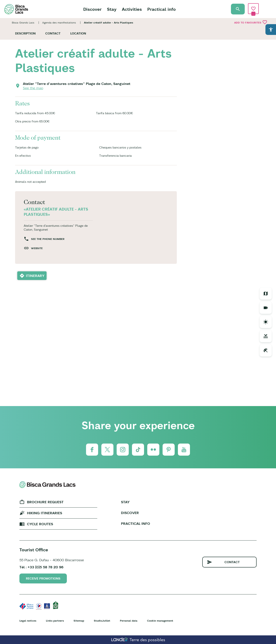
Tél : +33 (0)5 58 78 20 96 (41, 567)
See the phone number (48, 239)
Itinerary (35, 276)
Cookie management (160, 621)
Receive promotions (43, 578)
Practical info (162, 9)
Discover (92, 9)
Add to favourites (251, 22)
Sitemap (79, 621)
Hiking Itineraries (45, 513)
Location (78, 33)
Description (25, 33)
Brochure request (45, 502)
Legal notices (28, 621)
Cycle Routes (40, 524)
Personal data (129, 621)
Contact (53, 33)
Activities (132, 9)
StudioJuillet (102, 621)
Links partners (55, 621)
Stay (112, 9)
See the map (33, 88)
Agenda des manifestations (59, 23)
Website (37, 248)
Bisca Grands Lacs (23, 23)
